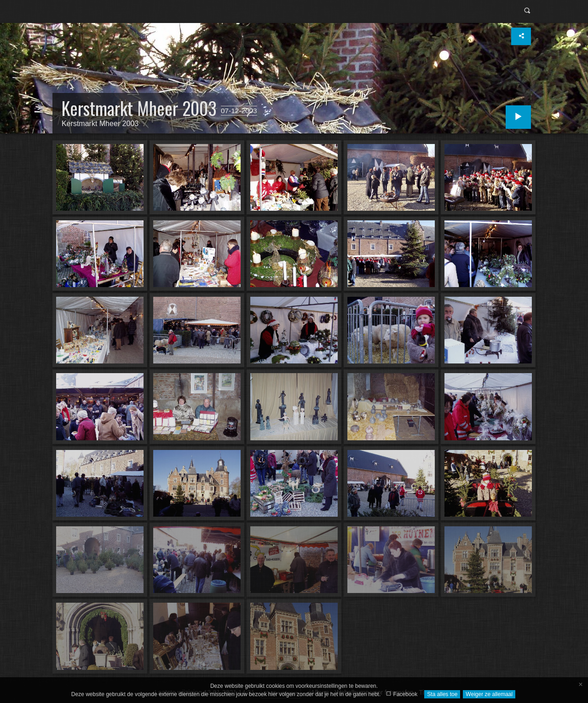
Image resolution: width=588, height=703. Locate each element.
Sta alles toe (442, 694)
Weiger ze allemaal (489, 694)
